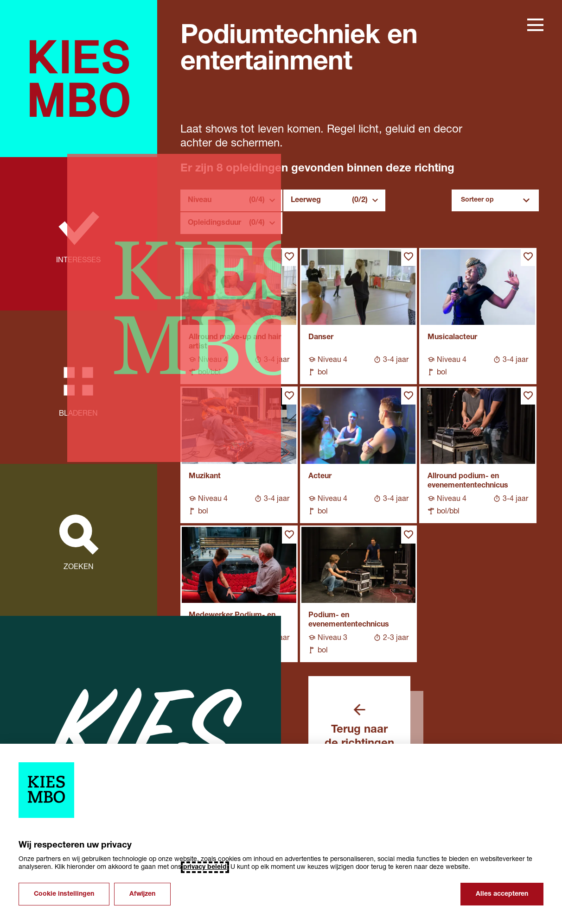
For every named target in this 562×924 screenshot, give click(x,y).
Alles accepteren (502, 894)
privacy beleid (205, 867)
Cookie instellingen (64, 894)
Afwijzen (142, 894)
